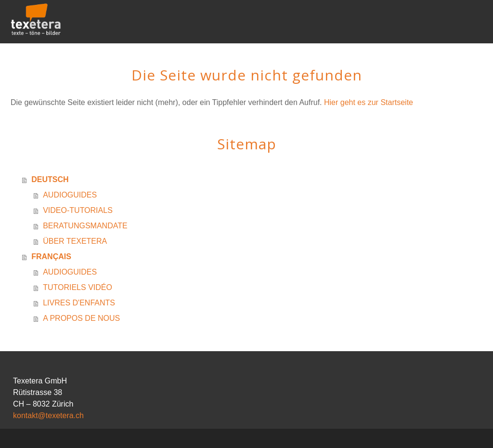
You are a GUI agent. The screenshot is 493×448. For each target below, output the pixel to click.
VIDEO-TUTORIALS (78, 210)
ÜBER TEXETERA (75, 241)
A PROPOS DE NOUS (81, 318)
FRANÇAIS (51, 257)
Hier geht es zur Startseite (369, 102)
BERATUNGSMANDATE (85, 226)
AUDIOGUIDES (70, 195)
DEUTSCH (50, 179)
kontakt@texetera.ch (48, 415)
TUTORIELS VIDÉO (78, 287)
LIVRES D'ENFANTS (79, 303)
